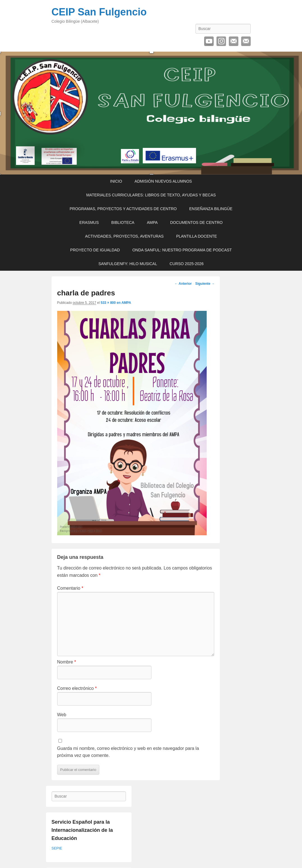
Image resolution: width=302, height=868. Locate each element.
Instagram (221, 41)
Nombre (67, 662)
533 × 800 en (111, 303)
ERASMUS (89, 222)
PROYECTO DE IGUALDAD (95, 250)
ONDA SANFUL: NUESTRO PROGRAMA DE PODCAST (182, 250)
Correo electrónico (234, 41)
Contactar (246, 41)
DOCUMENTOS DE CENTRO (196, 222)
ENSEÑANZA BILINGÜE (211, 209)
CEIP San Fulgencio (99, 12)
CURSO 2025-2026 (187, 264)
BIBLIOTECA (123, 222)
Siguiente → (205, 284)
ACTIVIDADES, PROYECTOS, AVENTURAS (124, 236)
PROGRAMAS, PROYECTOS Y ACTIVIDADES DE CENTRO (123, 209)
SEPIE (57, 848)
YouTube (209, 41)
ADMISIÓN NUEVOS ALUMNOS (163, 181)
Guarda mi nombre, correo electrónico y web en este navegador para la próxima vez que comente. (128, 752)
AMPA (152, 222)
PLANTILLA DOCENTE (197, 236)
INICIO (116, 181)
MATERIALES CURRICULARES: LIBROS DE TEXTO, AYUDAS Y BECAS (151, 195)
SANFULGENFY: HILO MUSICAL (128, 264)
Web (62, 715)
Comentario (70, 588)
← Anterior (183, 284)
